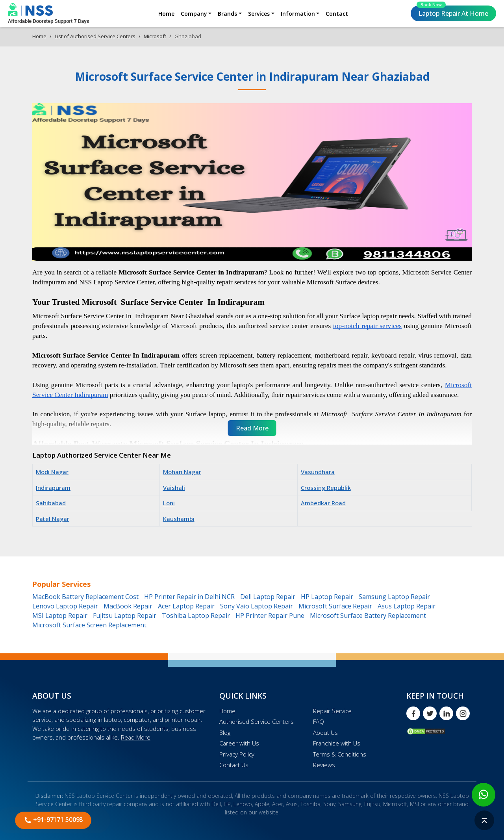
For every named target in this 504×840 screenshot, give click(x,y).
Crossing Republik (326, 488)
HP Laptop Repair (327, 597)
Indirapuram (53, 488)
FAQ (319, 721)
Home (166, 14)
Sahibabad (51, 503)
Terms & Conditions (340, 754)
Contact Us (234, 765)
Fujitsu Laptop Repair (125, 616)
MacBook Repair (128, 606)
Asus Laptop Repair (407, 606)
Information (298, 14)
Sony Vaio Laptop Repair (257, 606)
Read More (136, 737)
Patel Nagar (53, 519)
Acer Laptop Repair (186, 606)
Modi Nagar (52, 472)
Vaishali (174, 488)
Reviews (324, 765)
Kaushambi (179, 519)
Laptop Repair (452, 12)
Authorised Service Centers (257, 721)
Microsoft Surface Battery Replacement (368, 616)
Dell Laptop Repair (268, 597)
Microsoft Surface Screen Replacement (89, 625)
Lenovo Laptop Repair (65, 606)
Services (259, 14)
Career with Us (239, 743)
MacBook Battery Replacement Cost (85, 597)
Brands (227, 14)
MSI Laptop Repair (60, 616)
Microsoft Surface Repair (335, 606)
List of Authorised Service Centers (95, 36)
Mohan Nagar (182, 472)
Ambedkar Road (323, 503)
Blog (225, 732)
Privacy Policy (237, 754)
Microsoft (155, 36)
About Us (325, 732)
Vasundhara (318, 472)
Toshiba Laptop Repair (196, 616)
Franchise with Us (337, 743)
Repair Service (332, 711)
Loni (169, 503)
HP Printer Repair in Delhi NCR (189, 597)
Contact (337, 14)
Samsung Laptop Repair (394, 597)
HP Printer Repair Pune (270, 616)
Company (194, 14)
